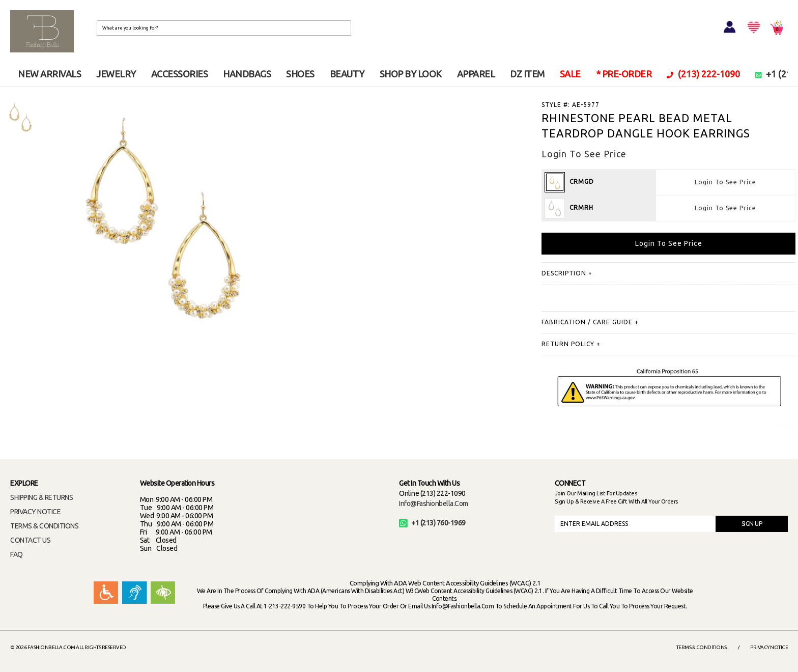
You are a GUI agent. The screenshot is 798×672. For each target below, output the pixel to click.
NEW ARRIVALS (49, 74)
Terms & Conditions (702, 647)
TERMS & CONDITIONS (44, 526)
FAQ (17, 554)
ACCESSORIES (180, 74)
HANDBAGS (247, 74)
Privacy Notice (769, 647)
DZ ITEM (527, 74)
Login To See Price (725, 182)
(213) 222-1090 (703, 74)
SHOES (300, 74)
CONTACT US (30, 540)
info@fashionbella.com (434, 503)
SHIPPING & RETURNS (41, 497)
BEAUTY (347, 74)
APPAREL (476, 74)
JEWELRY (116, 74)
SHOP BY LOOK (411, 74)
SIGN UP (752, 524)
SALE (570, 74)
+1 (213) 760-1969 (432, 523)
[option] (20, 117)
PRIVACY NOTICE (35, 512)
